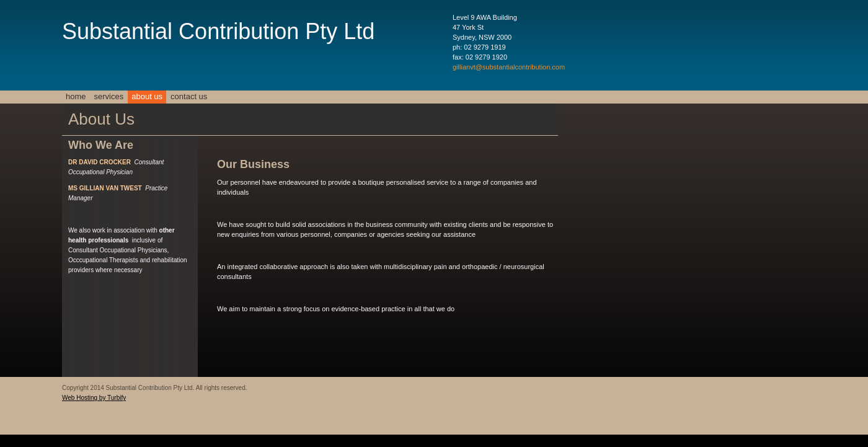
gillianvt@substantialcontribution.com (509, 67)
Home (76, 96)
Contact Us (189, 96)
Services (109, 96)
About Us (147, 96)
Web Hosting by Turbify (94, 398)
